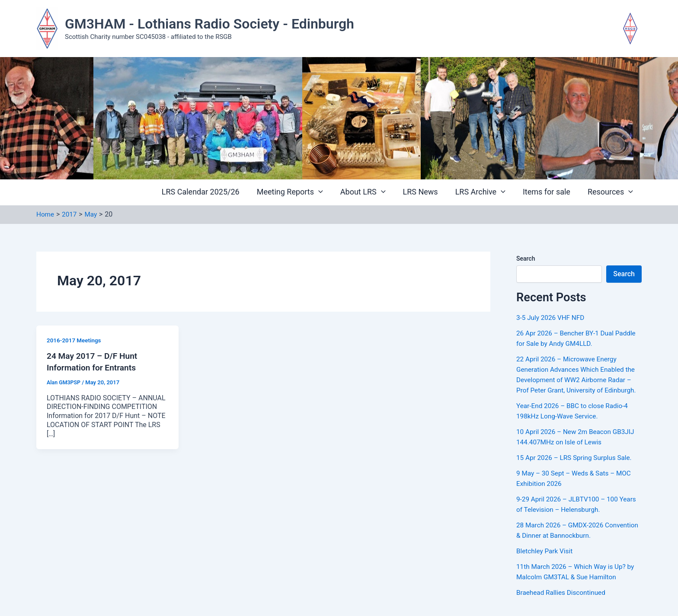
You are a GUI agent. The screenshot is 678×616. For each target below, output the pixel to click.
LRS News (427, 192)
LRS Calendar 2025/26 (212, 192)
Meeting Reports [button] (299, 192)
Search (526, 259)
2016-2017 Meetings (75, 340)
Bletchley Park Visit (546, 551)
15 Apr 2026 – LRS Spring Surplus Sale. (577, 458)
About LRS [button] (371, 192)
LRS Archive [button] (485, 192)
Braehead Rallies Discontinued (563, 592)
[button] (328, 193)
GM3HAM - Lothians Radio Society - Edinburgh (209, 24)
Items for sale (549, 192)
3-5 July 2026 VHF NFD (552, 318)
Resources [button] (611, 192)
